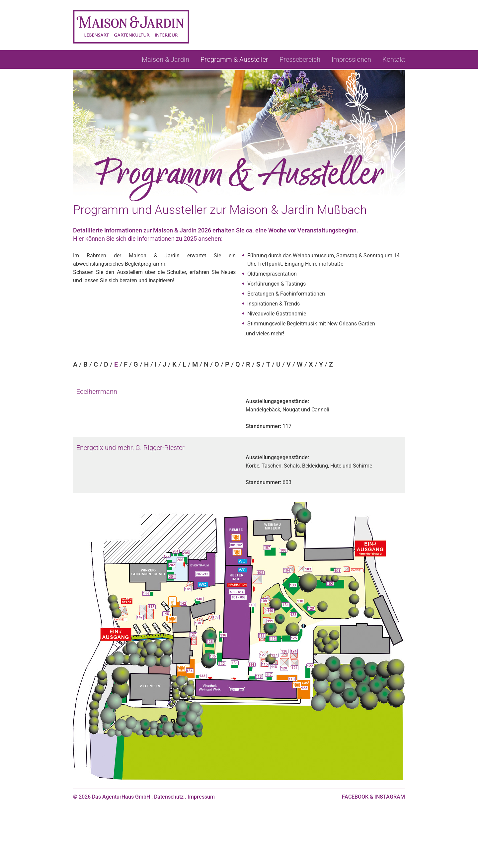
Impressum (201, 797)
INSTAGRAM (390, 797)
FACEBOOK (355, 797)
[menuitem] (165, 59)
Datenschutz (169, 797)
